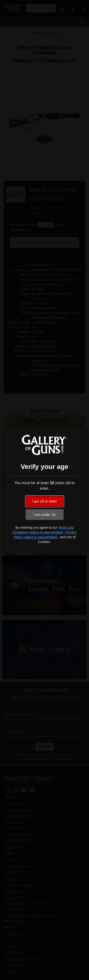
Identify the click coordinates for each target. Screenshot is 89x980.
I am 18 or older (44, 501)
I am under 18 (44, 515)
